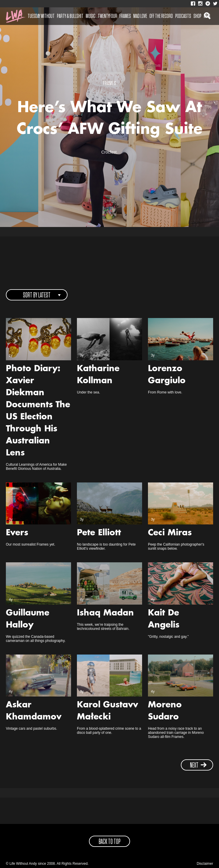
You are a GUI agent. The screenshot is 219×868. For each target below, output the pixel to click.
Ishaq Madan (105, 613)
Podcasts (183, 16)
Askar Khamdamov (34, 711)
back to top (109, 842)
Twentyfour (107, 16)
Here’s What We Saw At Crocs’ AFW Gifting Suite (110, 119)
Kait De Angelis (164, 619)
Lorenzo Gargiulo (167, 375)
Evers (17, 533)
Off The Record (161, 16)
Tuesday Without (41, 16)
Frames (125, 16)
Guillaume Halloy (28, 619)
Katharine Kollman (98, 375)
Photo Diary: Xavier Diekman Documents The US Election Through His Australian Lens (38, 411)
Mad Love (140, 16)
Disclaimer (205, 864)
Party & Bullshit (70, 16)
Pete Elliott (99, 533)
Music (91, 16)
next (198, 765)
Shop (197, 16)
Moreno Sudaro (165, 711)
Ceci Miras (170, 533)
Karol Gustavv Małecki (107, 711)
